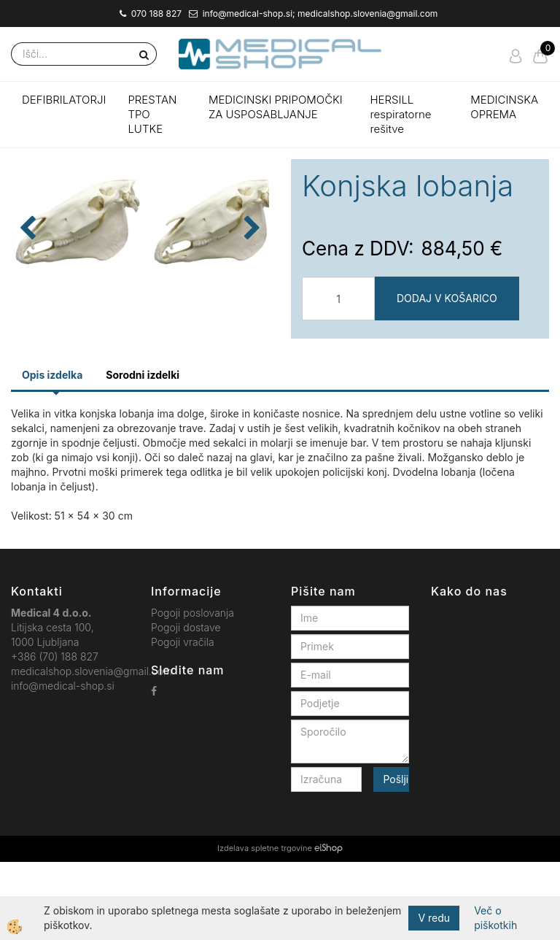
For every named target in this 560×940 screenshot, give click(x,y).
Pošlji (396, 858)
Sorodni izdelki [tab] (143, 454)
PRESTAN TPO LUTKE (152, 114)
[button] (250, 293)
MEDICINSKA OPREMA (504, 107)
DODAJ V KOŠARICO (447, 298)
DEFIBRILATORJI (64, 100)
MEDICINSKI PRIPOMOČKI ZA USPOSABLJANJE (276, 107)
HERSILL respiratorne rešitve (400, 114)
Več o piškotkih (495, 918)
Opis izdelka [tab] (52, 454)
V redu (434, 918)
